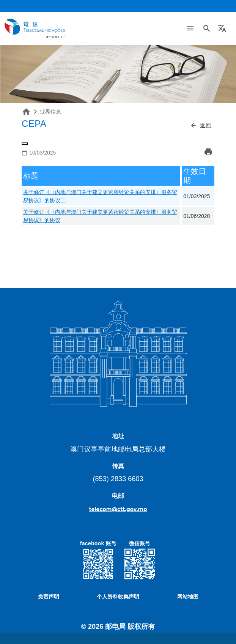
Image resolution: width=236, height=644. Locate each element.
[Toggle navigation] (190, 29)
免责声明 (49, 597)
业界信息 (50, 112)
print (208, 152)
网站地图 (188, 597)
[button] (223, 28)
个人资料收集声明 (118, 597)
